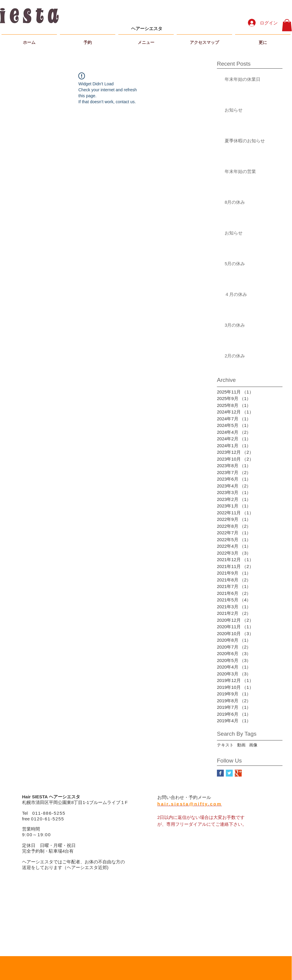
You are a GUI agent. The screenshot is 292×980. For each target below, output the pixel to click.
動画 (241, 745)
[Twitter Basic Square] (229, 773)
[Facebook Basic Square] (220, 773)
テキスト (225, 745)
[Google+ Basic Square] (238, 773)
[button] (287, 25)
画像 (253, 745)
